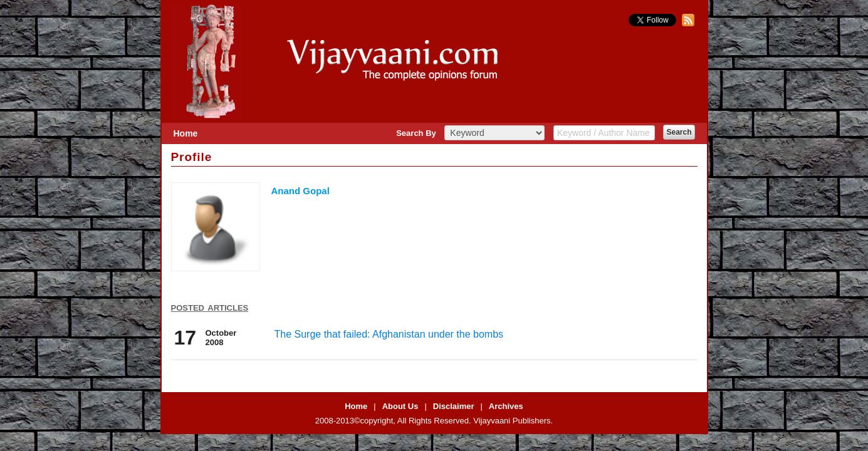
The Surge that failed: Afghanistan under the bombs (389, 334)
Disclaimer (454, 406)
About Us (400, 406)
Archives (506, 406)
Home (186, 133)
